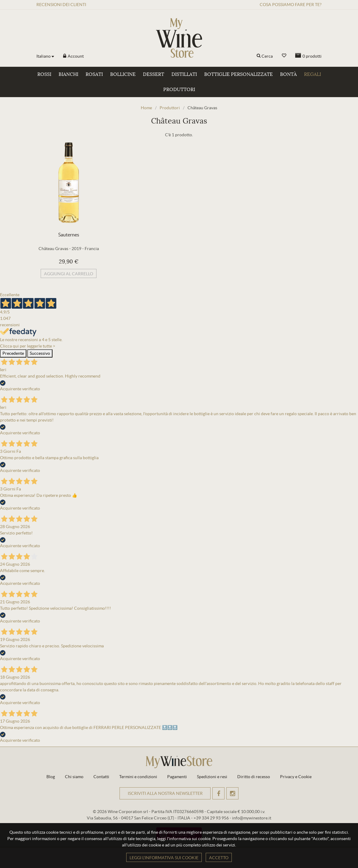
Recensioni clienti (61, 5)
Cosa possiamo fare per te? (291, 5)
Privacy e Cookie (296, 777)
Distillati (184, 74)
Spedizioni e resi (212, 777)
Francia (92, 249)
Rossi (44, 74)
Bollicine (123, 74)
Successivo (40, 353)
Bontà (288, 74)
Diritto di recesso (254, 777)
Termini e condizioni (138, 777)
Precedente (13, 353)
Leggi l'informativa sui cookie (164, 858)
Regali (312, 74)
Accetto (219, 858)
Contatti (101, 777)
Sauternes (69, 235)
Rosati (94, 74)
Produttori (179, 90)
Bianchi (68, 74)
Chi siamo (74, 777)
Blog (51, 777)
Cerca (267, 56)
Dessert (154, 74)
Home (146, 108)
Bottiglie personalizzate (238, 74)
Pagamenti (177, 777)
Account (75, 56)
